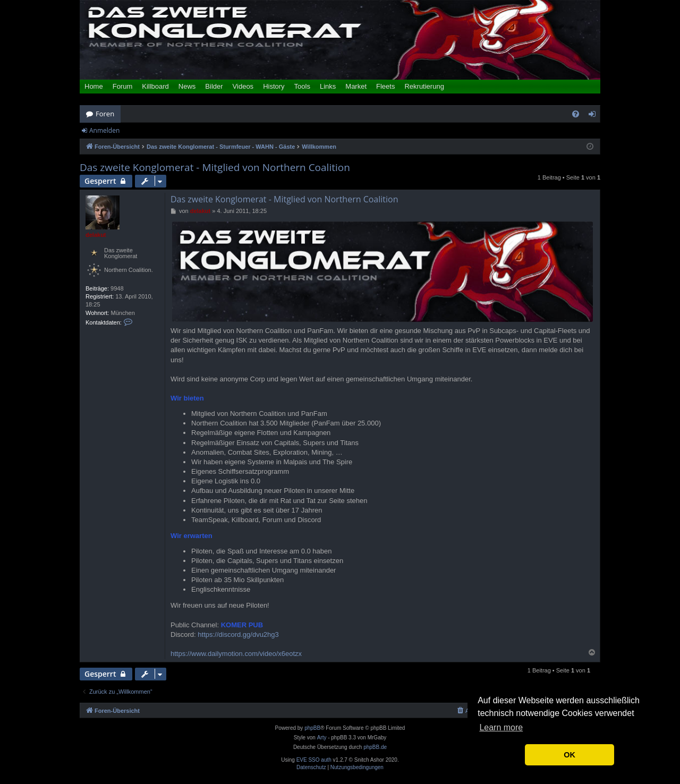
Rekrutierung (424, 86)
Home (94, 86)
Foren (105, 114)
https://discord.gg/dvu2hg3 (238, 634)
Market (356, 86)
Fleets (385, 86)
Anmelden (104, 130)
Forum (123, 86)
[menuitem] (576, 114)
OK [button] (569, 755)
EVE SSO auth (314, 760)
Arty (322, 738)
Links (328, 86)
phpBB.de (375, 747)
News (187, 86)
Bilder (214, 86)
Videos (243, 86)
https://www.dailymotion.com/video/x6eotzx (236, 654)
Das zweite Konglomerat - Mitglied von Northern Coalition (215, 168)
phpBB (312, 728)
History (274, 86)
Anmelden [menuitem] (595, 116)
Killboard (155, 86)
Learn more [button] (501, 727)
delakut (96, 235)
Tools (302, 86)
